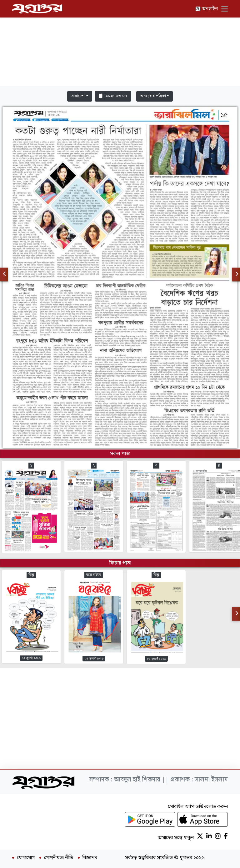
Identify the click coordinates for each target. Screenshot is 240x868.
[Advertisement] (120, 44)
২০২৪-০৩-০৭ (113, 96)
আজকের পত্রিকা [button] (153, 96)
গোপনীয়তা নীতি (59, 858)
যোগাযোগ (26, 858)
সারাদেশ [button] (78, 96)
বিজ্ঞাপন (90, 858)
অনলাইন (207, 9)
